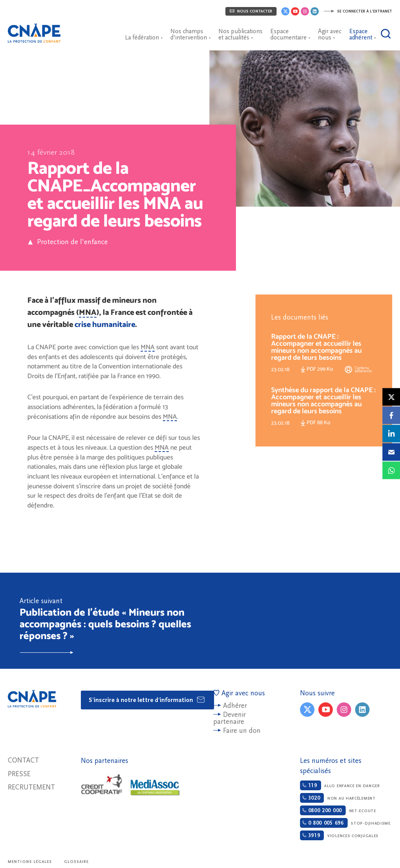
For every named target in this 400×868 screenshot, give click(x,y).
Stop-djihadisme (345, 823)
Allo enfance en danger (340, 785)
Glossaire (77, 862)
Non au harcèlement (338, 798)
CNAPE (37, 29)
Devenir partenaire (229, 718)
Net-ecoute (338, 810)
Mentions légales (30, 862)
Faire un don (242, 731)
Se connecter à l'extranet (358, 11)
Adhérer (235, 706)
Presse (19, 774)
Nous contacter (251, 11)
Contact (23, 760)
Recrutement (31, 787)
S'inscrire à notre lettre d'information (147, 700)
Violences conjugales (339, 835)
